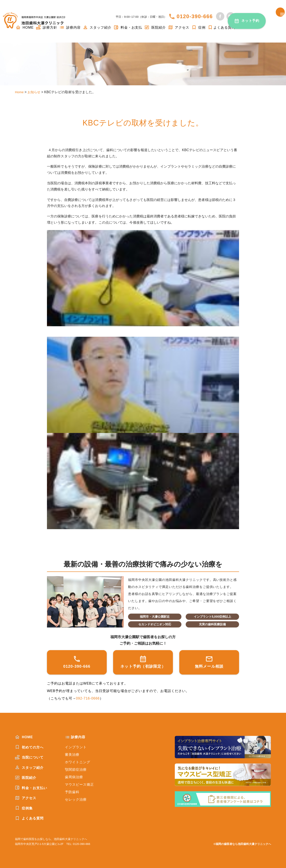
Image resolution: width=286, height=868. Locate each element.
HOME (24, 737)
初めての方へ (29, 747)
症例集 (24, 808)
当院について (29, 757)
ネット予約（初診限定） (143, 662)
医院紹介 (155, 27)
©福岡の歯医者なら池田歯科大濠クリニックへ (242, 844)
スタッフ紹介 (97, 27)
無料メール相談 (209, 662)
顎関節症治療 (76, 770)
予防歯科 (72, 792)
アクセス (179, 27)
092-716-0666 (88, 698)
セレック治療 (76, 799)
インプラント (76, 747)
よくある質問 (221, 27)
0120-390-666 (195, 16)
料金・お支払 (128, 27)
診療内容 (70, 27)
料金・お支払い (31, 788)
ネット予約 (250, 21)
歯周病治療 (74, 777)
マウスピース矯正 (79, 785)
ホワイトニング (78, 762)
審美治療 (72, 755)
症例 (198, 27)
